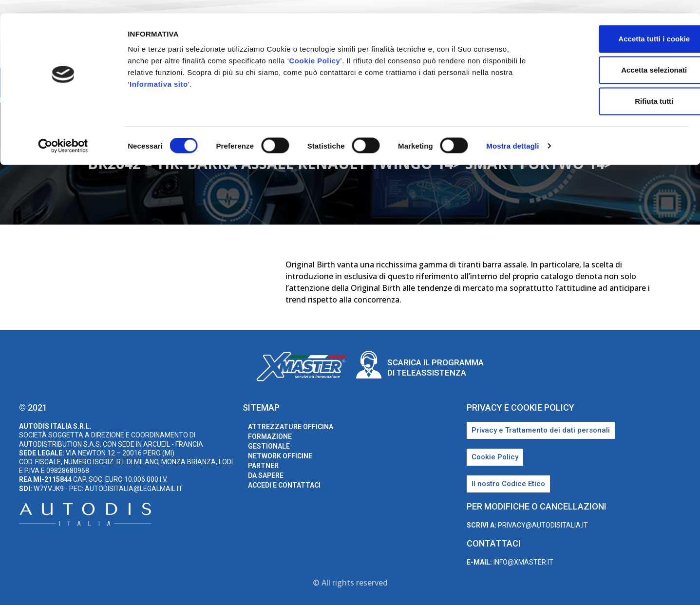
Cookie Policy (314, 47)
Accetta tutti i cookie (619, 25)
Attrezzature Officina (291, 427)
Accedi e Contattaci (284, 485)
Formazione (270, 436)
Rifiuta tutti (618, 87)
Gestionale (269, 446)
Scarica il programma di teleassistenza (435, 367)
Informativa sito (159, 70)
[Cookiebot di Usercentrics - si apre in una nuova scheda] (63, 132)
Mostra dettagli (512, 132)
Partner (263, 466)
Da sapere (266, 475)
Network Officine (280, 456)
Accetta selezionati (618, 56)
